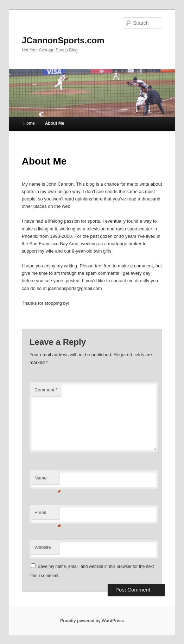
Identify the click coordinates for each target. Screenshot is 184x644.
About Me (55, 123)
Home (29, 123)
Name (47, 480)
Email (47, 515)
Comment (46, 390)
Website (43, 547)
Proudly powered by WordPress (92, 621)
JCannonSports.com (63, 40)
